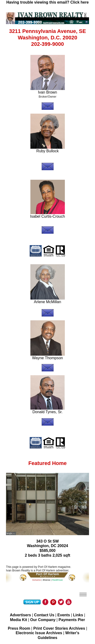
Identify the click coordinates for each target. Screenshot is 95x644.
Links (78, 615)
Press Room (19, 628)
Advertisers (20, 615)
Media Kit (19, 620)
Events (64, 615)
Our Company (43, 620)
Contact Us (44, 615)
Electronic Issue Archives (39, 633)
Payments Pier (72, 620)
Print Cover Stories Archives (59, 628)
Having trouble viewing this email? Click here (47, 2)
